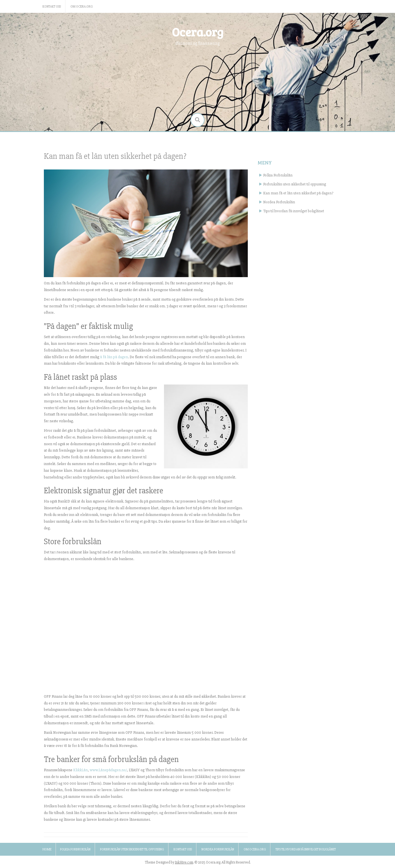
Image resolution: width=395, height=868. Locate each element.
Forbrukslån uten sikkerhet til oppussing (295, 184)
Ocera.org (198, 32)
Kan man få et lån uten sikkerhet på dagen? (298, 193)
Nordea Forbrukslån (279, 202)
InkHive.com (184, 862)
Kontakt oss (52, 7)
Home (47, 849)
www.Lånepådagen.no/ (108, 770)
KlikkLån (80, 770)
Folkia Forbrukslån (278, 175)
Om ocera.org (82, 7)
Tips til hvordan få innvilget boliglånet (294, 211)
